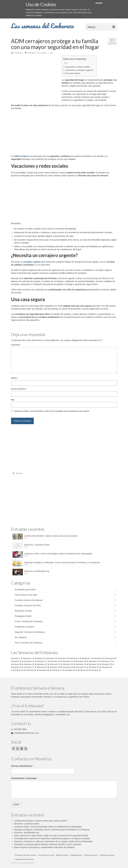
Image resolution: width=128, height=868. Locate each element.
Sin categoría (42, 53)
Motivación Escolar (23, 611)
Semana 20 (42, 664)
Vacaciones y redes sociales (78, 67)
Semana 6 (75, 658)
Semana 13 (55, 661)
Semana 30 (68, 667)
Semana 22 (68, 664)
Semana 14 (68, 661)
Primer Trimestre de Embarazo (29, 621)
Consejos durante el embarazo (29, 600)
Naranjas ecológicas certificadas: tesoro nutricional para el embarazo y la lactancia (62, 562)
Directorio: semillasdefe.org (37, 571)
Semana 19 (29, 664)
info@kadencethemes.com (25, 733)
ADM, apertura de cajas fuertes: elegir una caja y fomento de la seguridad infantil (51, 835)
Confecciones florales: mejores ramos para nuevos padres (51, 536)
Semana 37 (57, 670)
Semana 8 (98, 658)
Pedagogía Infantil (23, 616)
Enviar (16, 804)
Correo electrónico (19, 389)
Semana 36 (44, 670)
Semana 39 (83, 670)
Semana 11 (29, 661)
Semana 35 (31, 670)
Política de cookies (34, 15)
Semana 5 (63, 658)
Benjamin (19, 53)
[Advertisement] (36, 78)
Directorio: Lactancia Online (37, 545)
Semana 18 (16, 664)
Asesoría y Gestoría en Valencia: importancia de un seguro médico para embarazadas (53, 841)
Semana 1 (16, 658)
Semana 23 (81, 664)
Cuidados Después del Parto (28, 605)
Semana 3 (39, 658)
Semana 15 (81, 661)
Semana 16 (94, 661)
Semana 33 (107, 667)
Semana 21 (55, 664)
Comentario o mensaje (24, 778)
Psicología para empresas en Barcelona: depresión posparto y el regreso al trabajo (52, 838)
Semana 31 (81, 667)
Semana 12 (42, 661)
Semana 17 (107, 661)
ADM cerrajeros (22, 156)
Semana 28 (42, 667)
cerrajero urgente (32, 262)
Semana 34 (18, 670)
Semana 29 (55, 667)
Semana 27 (29, 667)
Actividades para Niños (25, 590)
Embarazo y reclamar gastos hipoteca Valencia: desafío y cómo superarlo (48, 844)
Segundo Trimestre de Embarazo (30, 632)
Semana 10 (16, 661)
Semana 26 (16, 667)
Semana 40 (96, 670)
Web (13, 400)
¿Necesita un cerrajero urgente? (79, 70)
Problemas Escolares (24, 627)
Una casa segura (73, 73)
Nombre (15, 378)
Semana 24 (94, 664)
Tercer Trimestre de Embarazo (29, 643)
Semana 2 (27, 658)
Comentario (16, 345)
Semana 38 (70, 670)
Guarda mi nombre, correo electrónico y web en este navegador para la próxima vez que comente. (52, 411)
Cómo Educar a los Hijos (26, 595)
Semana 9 (110, 658)
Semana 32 (94, 667)
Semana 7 (86, 658)
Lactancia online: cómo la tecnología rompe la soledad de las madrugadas (58, 554)
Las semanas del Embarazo (42, 26)
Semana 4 (51, 658)
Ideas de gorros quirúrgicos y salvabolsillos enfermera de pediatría (44, 847)
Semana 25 (107, 664)
